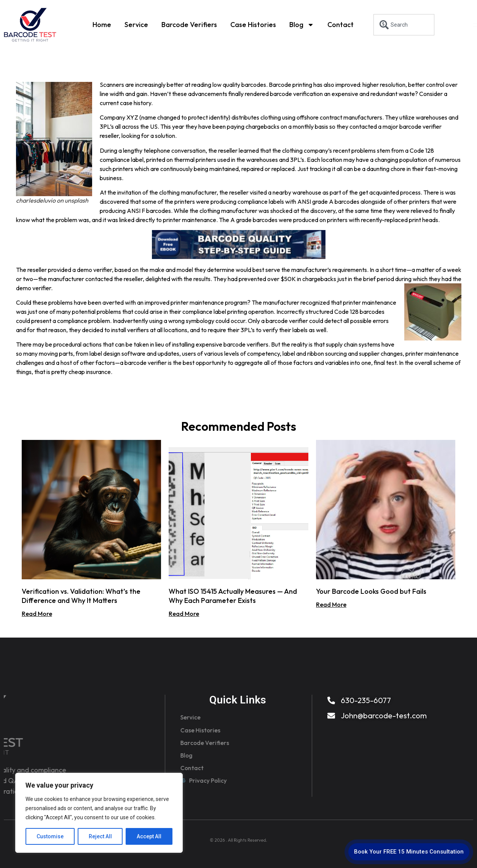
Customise (50, 836)
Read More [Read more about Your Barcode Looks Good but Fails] (331, 604)
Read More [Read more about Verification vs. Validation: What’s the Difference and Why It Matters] (37, 614)
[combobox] (404, 25)
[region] (99, 813)
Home (102, 24)
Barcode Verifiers (189, 24)
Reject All (100, 836)
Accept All (149, 836)
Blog (302, 24)
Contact (341, 24)
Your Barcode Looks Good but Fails (371, 591)
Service (136, 24)
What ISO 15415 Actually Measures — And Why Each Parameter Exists (233, 596)
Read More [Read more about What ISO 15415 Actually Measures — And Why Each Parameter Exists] (184, 614)
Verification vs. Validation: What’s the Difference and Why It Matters (81, 596)
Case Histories (253, 24)
